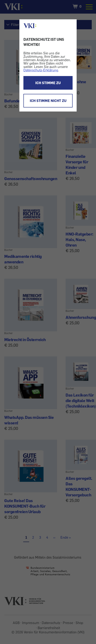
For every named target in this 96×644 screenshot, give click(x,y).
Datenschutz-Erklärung (41, 70)
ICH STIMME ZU (48, 83)
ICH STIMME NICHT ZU (48, 101)
